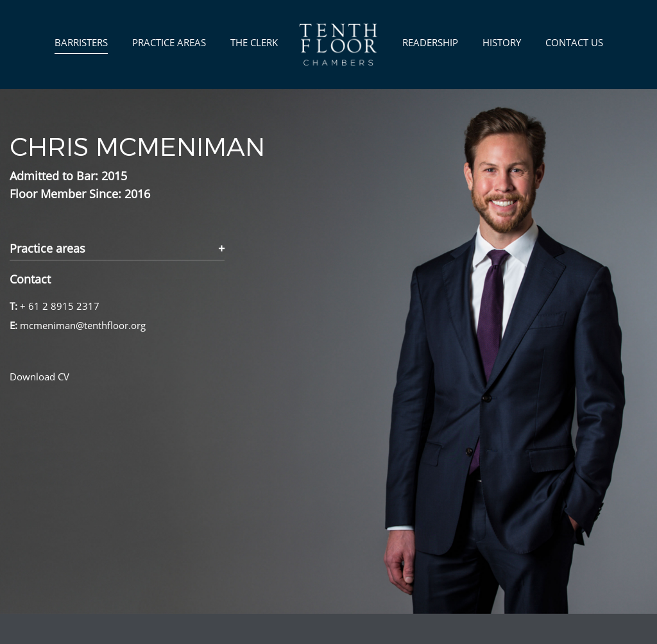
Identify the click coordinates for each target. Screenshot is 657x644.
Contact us (574, 42)
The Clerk (254, 42)
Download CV (39, 377)
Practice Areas (169, 42)
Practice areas (47, 249)
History (502, 42)
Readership (430, 42)
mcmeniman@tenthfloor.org (83, 325)
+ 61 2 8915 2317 (60, 306)
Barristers (81, 42)
